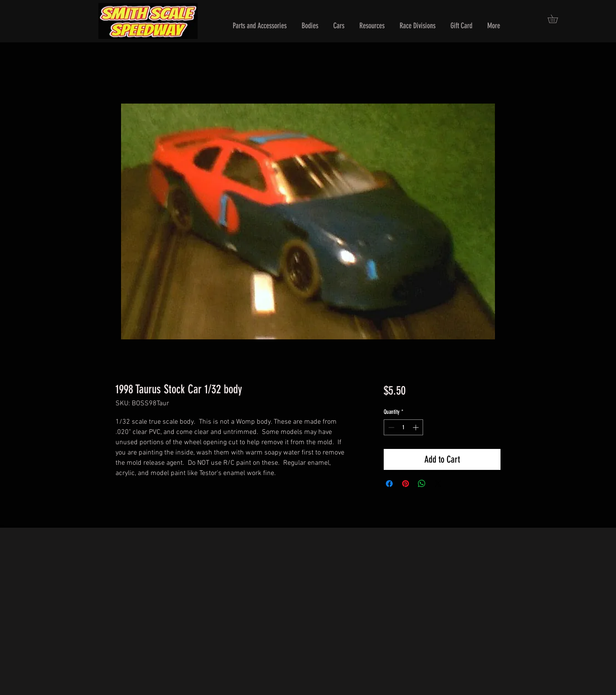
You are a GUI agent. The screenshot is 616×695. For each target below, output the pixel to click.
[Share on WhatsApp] (422, 484)
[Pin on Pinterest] (406, 484)
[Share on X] (438, 484)
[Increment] (416, 427)
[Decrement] (390, 427)
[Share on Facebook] (389, 484)
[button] (260, 26)
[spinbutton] (403, 427)
